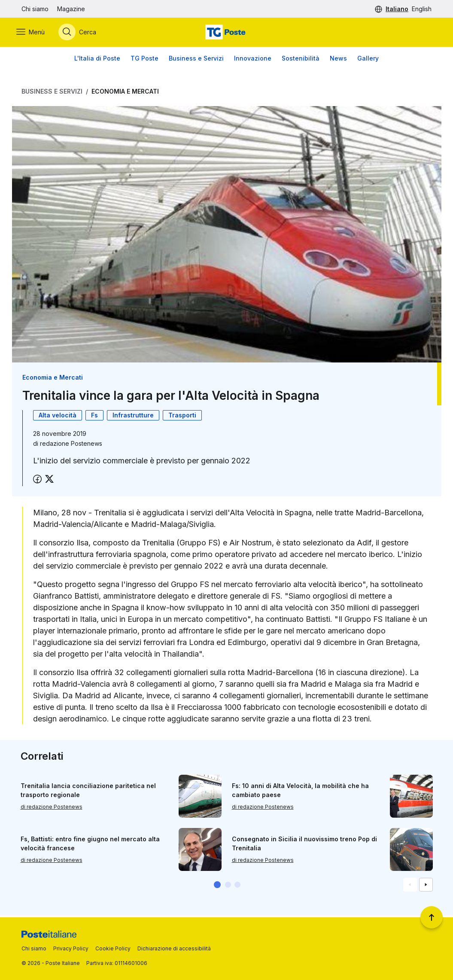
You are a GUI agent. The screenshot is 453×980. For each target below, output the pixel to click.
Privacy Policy (71, 948)
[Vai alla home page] (226, 33)
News (338, 60)
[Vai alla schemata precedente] (410, 886)
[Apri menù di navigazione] (36, 33)
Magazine (71, 9)
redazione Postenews (71, 445)
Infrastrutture (133, 417)
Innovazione (253, 60)
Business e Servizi (196, 60)
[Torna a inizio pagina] (432, 917)
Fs (94, 417)
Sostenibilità (301, 60)
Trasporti (182, 417)
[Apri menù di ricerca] (82, 33)
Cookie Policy (113, 948)
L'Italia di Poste (97, 60)
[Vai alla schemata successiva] (426, 886)
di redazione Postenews (52, 808)
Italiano (397, 9)
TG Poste (144, 60)
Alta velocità (58, 417)
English (422, 9)
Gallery (368, 60)
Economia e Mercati (125, 93)
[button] (217, 886)
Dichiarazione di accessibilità (174, 948)
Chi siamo (35, 9)
